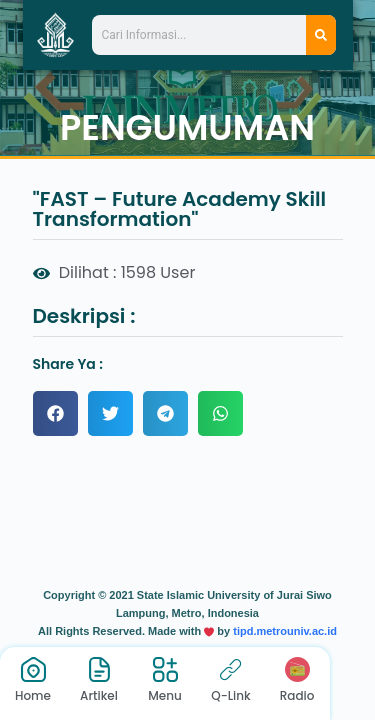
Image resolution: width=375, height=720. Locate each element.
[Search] (321, 35)
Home (33, 695)
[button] (55, 413)
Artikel (99, 695)
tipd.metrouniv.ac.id (285, 631)
